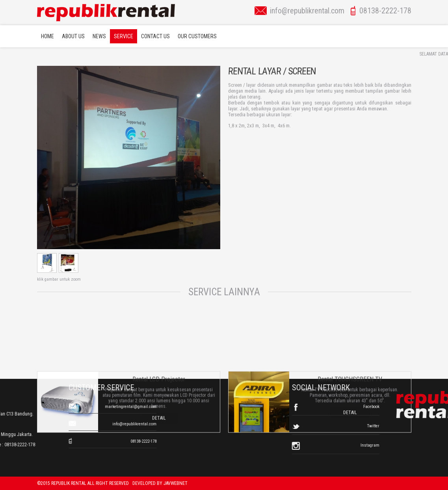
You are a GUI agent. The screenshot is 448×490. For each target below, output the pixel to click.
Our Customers (197, 36)
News (99, 36)
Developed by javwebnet (160, 483)
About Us (73, 36)
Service (124, 36)
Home (47, 36)
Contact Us (155, 36)
